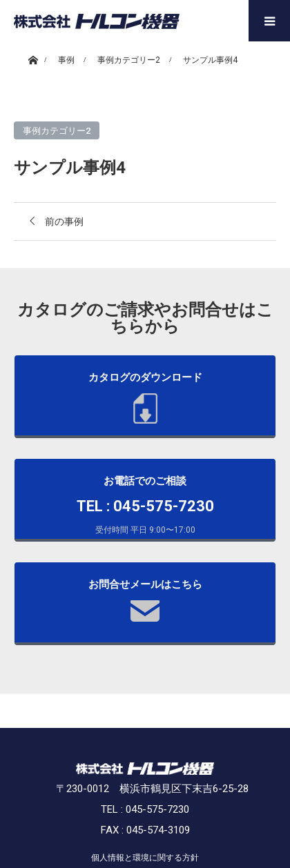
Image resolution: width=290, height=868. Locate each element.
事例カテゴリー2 (57, 131)
